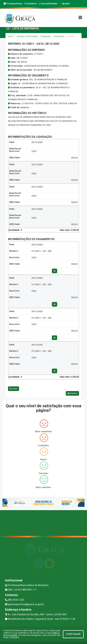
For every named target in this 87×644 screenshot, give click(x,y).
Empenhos (59, 36)
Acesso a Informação (27, 36)
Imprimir (72, 393)
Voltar (14, 389)
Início (11, 36)
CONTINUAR (73, 634)
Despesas (46, 36)
